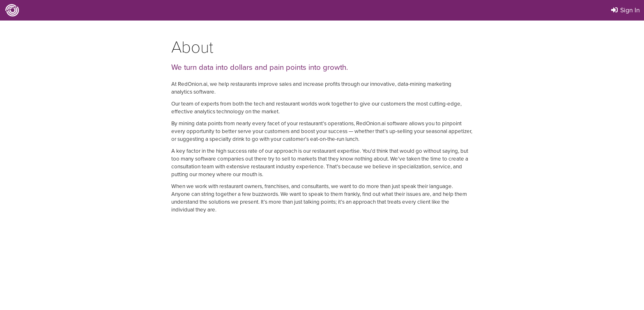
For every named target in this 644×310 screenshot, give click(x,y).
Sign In (625, 10)
